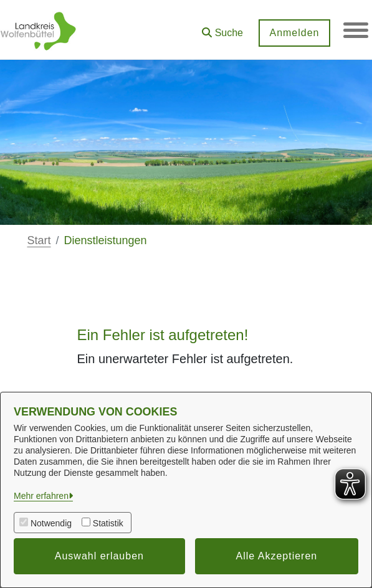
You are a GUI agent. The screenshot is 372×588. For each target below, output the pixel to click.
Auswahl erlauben (99, 556)
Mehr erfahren (41, 496)
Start (39, 240)
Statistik (108, 523)
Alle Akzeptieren (277, 556)
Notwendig (51, 523)
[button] (222, 28)
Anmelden (294, 33)
